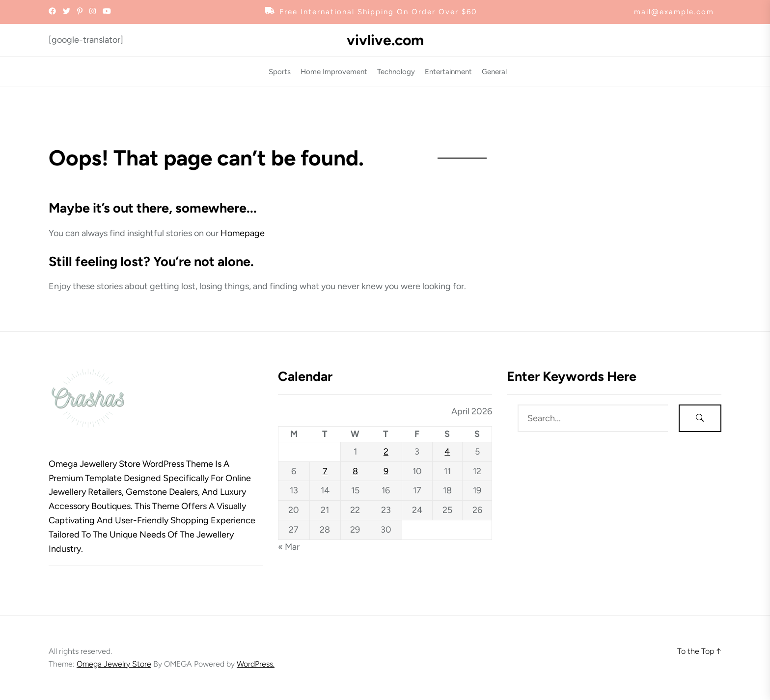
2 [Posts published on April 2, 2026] (386, 452)
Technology (396, 72)
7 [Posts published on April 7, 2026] (325, 471)
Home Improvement (334, 72)
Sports (280, 72)
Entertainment (448, 72)
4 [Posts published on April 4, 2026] (447, 452)
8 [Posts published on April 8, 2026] (355, 471)
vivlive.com (385, 40)
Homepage (243, 233)
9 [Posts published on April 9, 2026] (386, 471)
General (494, 72)
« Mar (289, 547)
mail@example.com (674, 12)
